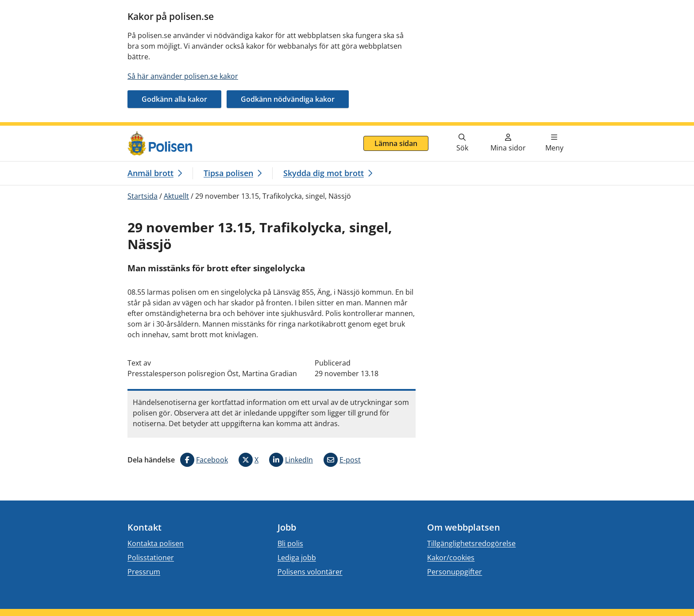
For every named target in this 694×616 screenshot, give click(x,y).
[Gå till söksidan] (462, 143)
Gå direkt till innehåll (41, 131)
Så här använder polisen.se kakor (183, 76)
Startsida (143, 196)
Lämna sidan (396, 143)
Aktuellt (176, 196)
